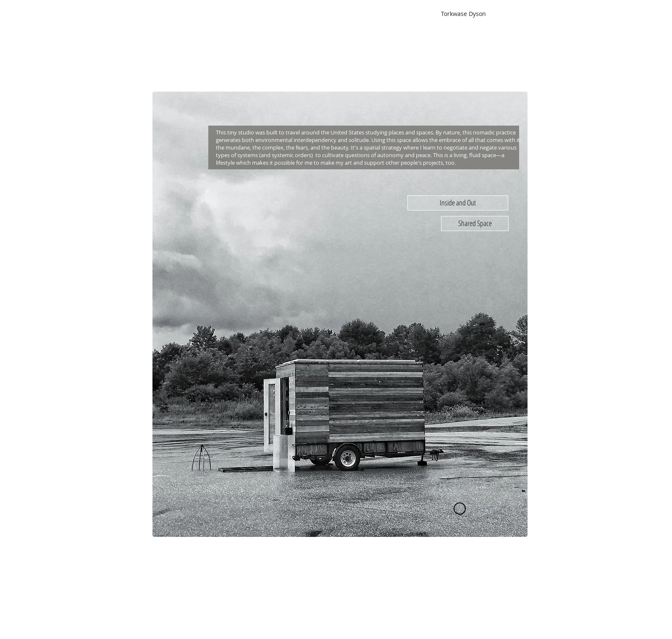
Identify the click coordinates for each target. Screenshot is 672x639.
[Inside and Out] (458, 203)
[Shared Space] (475, 224)
